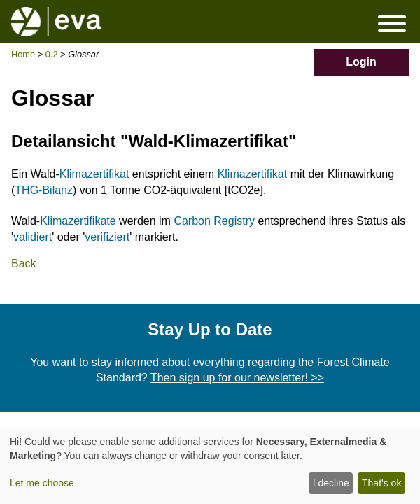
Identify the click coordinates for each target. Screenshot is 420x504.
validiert (33, 237)
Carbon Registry (214, 221)
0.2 (52, 54)
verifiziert (107, 237)
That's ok (381, 483)
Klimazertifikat (94, 174)
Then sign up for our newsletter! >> (237, 378)
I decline (331, 483)
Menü (392, 23)
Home (23, 54)
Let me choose (42, 483)
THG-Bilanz (44, 190)
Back (24, 264)
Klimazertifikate (78, 221)
